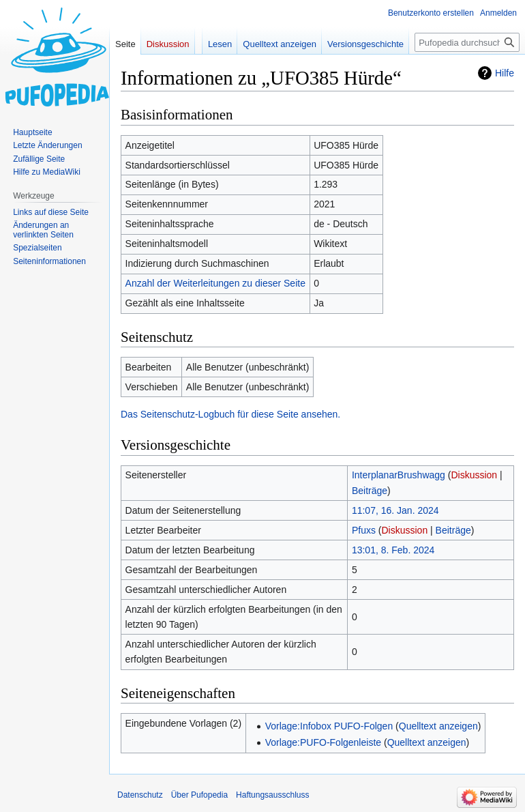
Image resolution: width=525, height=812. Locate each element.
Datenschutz (140, 795)
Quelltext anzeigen (438, 726)
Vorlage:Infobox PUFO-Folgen (329, 726)
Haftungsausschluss (272, 795)
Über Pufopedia (199, 795)
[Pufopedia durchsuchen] (467, 42)
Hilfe (505, 73)
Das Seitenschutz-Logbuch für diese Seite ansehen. (230, 414)
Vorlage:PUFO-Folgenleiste (323, 742)
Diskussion (474, 475)
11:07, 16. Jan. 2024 (395, 510)
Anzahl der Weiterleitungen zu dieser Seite (215, 283)
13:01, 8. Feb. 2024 (393, 550)
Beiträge (370, 491)
